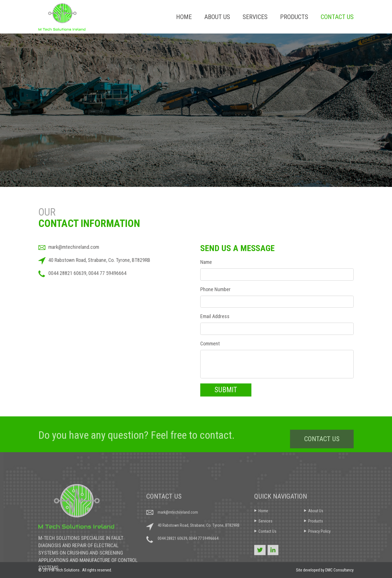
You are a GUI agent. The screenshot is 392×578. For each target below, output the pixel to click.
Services (255, 17)
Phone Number (215, 289)
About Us (217, 17)
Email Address (215, 316)
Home (184, 17)
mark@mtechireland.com (74, 247)
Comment (210, 344)
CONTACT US (322, 445)
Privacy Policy (319, 560)
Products (294, 17)
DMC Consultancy (339, 570)
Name (206, 262)
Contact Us (337, 17)
